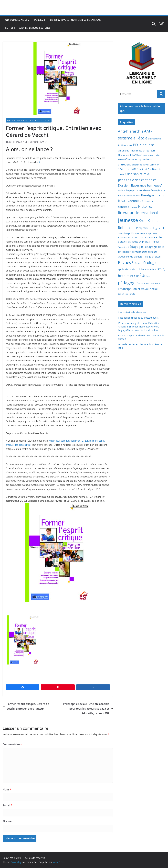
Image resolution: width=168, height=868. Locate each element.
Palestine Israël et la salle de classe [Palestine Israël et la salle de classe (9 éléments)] (136, 237)
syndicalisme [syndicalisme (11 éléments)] (125, 269)
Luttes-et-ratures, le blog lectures (28, 28)
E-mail (7, 805)
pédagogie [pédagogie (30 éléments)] (135, 247)
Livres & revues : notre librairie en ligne (76, 20)
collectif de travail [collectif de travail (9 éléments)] (140, 165)
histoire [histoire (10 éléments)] (134, 207)
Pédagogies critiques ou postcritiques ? (139, 318)
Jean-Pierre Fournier (37, 142)
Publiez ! (40, 20)
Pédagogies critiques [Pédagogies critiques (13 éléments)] (146, 252)
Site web (8, 821)
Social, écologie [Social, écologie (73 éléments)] (144, 263)
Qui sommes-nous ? (17, 20)
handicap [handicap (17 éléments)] (124, 207)
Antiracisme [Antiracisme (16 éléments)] (125, 145)
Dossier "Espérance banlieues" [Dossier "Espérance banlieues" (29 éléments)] (140, 185)
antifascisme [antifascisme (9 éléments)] (155, 139)
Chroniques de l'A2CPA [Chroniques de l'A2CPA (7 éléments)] (129, 155)
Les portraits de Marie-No (132, 312)
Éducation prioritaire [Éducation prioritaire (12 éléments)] (149, 283)
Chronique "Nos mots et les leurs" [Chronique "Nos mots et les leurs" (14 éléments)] (137, 150)
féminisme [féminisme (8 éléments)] (149, 201)
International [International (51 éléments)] (147, 213)
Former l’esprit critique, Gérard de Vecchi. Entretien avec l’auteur (26, 706)
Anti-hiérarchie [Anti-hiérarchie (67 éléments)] (131, 131)
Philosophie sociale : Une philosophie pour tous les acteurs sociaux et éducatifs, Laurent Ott (88, 709)
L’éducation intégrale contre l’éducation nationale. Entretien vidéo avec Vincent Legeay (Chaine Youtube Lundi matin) (139, 327)
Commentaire (12, 744)
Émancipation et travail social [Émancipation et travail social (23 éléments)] (138, 289)
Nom (7, 789)
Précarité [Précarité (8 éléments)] (122, 247)
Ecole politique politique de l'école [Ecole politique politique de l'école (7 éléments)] (134, 190)
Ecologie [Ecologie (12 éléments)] (156, 190)
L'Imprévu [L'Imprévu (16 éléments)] (142, 228)
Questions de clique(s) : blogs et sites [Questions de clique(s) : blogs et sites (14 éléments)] (139, 257)
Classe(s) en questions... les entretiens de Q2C (29, 120)
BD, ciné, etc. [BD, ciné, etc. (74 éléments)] (144, 145)
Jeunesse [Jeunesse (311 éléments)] (128, 220)
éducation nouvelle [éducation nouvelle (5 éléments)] (126, 294)
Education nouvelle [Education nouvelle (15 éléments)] (129, 195)
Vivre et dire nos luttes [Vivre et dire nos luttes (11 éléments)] (144, 269)
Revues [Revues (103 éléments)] (124, 262)
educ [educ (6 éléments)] (163, 190)
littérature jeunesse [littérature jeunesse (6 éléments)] (148, 233)
